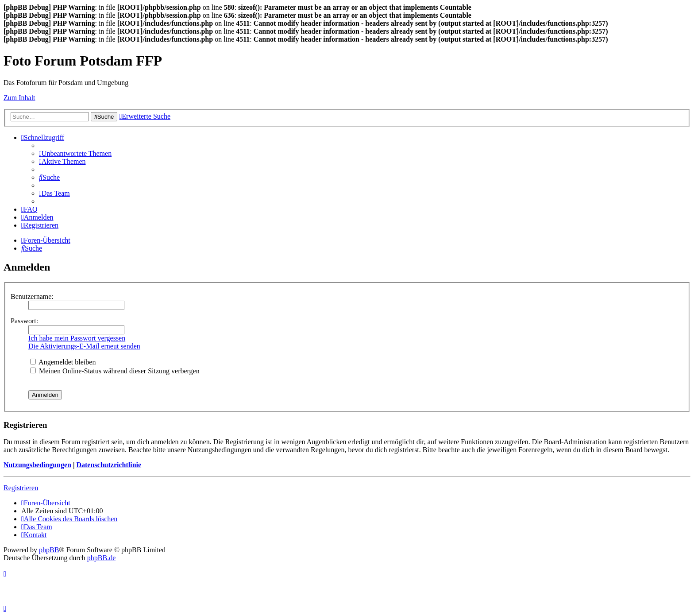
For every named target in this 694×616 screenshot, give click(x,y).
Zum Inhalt (19, 98)
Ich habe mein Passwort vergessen (77, 338)
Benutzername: (32, 296)
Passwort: (24, 321)
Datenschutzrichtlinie (109, 465)
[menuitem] (75, 153)
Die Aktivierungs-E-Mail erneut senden (84, 346)
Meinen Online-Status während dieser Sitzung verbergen (115, 371)
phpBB (49, 550)
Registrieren (21, 488)
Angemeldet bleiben (63, 362)
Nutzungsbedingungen (37, 465)
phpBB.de (101, 558)
